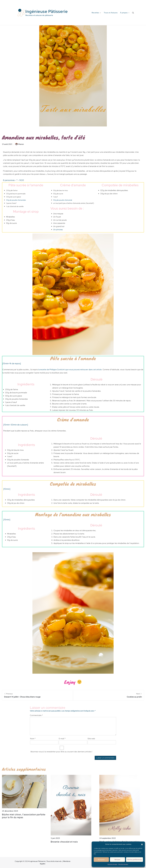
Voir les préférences (134, 860)
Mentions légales (112, 864)
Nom (33, 739)
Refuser (118, 860)
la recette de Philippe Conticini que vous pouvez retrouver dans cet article (70, 370)
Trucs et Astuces (111, 13)
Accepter (101, 860)
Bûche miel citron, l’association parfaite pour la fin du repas (24, 816)
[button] (142, 844)
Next (108, 696)
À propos (125, 13)
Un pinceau (58, 229)
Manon (19, 144)
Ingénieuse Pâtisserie (47, 11)
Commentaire (36, 715)
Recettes (96, 13)
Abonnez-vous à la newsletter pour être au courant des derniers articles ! (62, 749)
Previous (38, 696)
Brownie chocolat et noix (64, 842)
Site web (91, 739)
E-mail (62, 739)
